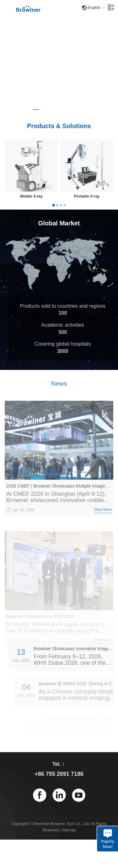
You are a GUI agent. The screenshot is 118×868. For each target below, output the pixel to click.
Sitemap (69, 830)
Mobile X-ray (31, 196)
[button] (36, 110)
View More (103, 521)
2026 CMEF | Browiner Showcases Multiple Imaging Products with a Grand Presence (59, 497)
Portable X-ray (87, 196)
